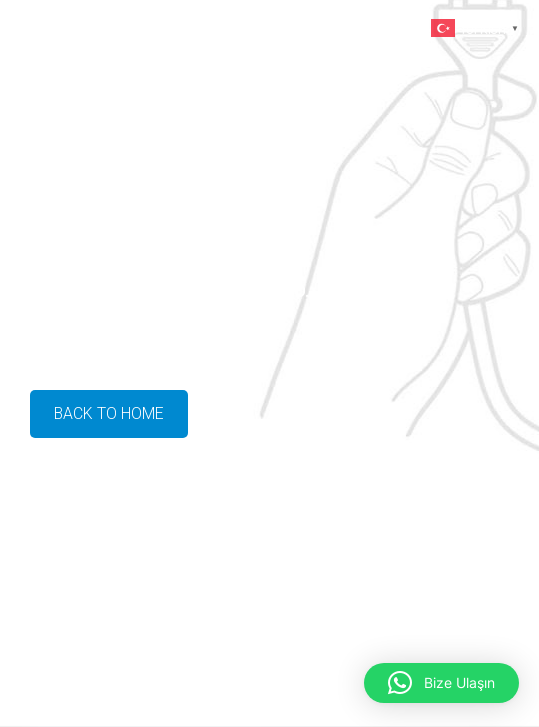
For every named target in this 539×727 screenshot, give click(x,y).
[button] (441, 683)
